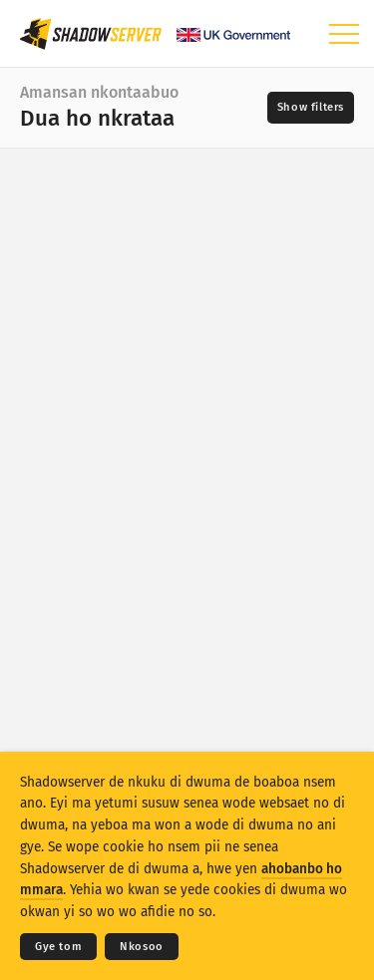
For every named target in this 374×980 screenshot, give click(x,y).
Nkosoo (142, 947)
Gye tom (58, 947)
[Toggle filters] (311, 108)
